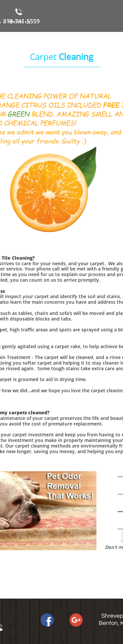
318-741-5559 (21, 21)
